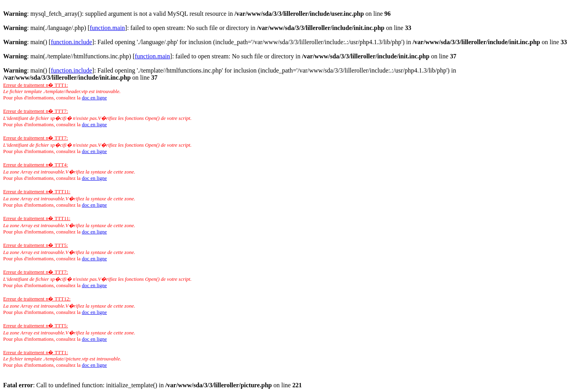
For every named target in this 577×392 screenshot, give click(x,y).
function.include (71, 42)
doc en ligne (94, 98)
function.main (107, 28)
